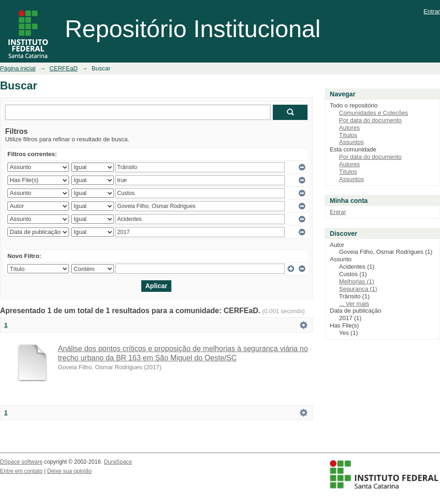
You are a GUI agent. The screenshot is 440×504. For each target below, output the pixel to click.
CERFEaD (64, 68)
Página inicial (18, 68)
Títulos (348, 135)
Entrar (432, 11)
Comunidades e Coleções (374, 113)
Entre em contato (21, 471)
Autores (349, 128)
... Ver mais (354, 304)
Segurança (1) (358, 289)
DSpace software (21, 462)
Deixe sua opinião (69, 471)
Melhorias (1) (357, 281)
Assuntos (351, 142)
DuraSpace (118, 462)
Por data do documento (370, 120)
